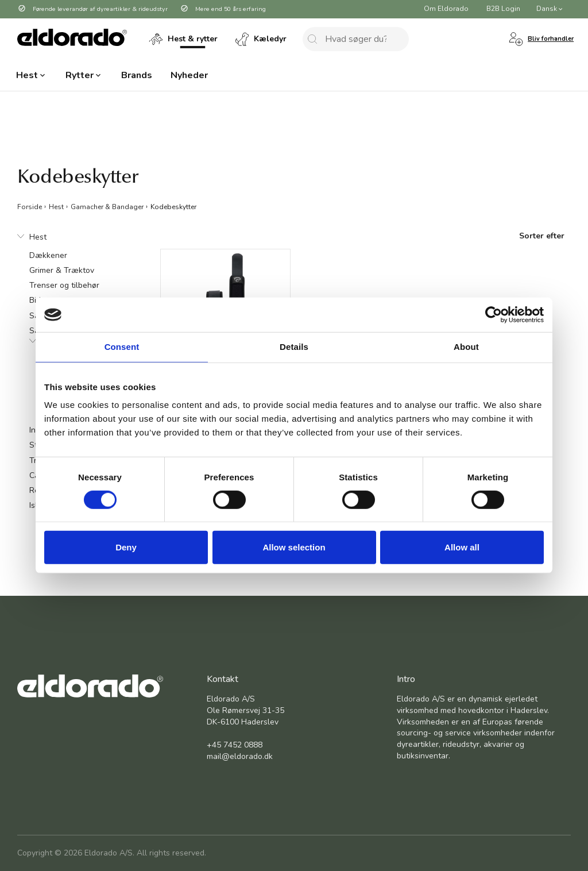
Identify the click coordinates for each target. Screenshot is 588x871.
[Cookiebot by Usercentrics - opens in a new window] (494, 315)
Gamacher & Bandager (107, 206)
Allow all (462, 547)
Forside (30, 206)
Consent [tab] (122, 347)
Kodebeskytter (173, 206)
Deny (126, 547)
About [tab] (466, 347)
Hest (56, 206)
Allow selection (294, 547)
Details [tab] (294, 347)
